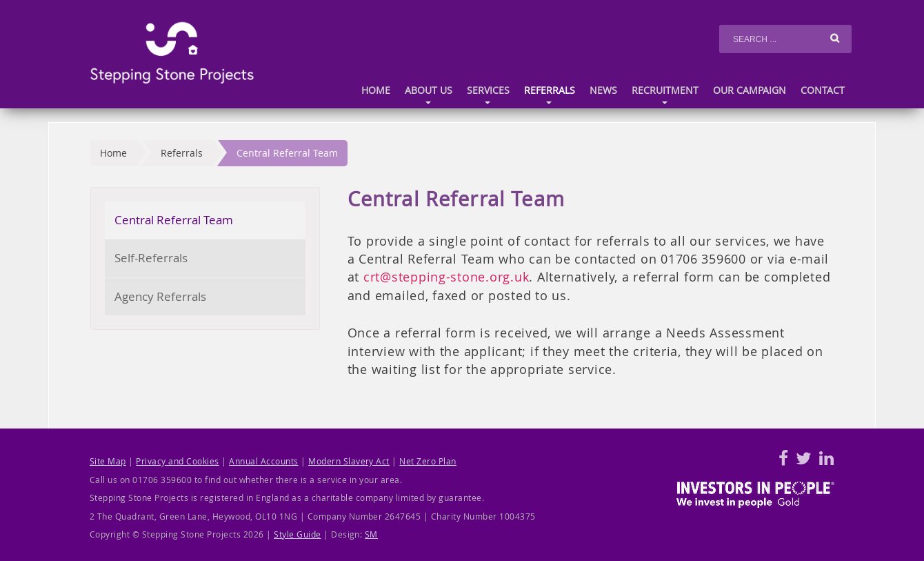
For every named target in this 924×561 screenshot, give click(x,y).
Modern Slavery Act (349, 461)
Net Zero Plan (428, 461)
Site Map (108, 461)
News (603, 90)
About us (429, 96)
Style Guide (297, 534)
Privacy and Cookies (177, 461)
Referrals (550, 96)
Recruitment (665, 96)
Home (376, 90)
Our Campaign (750, 90)
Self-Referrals (151, 258)
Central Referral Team (287, 153)
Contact (823, 90)
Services (488, 96)
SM (371, 534)
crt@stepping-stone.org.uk (446, 277)
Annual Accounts (263, 461)
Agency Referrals (160, 296)
